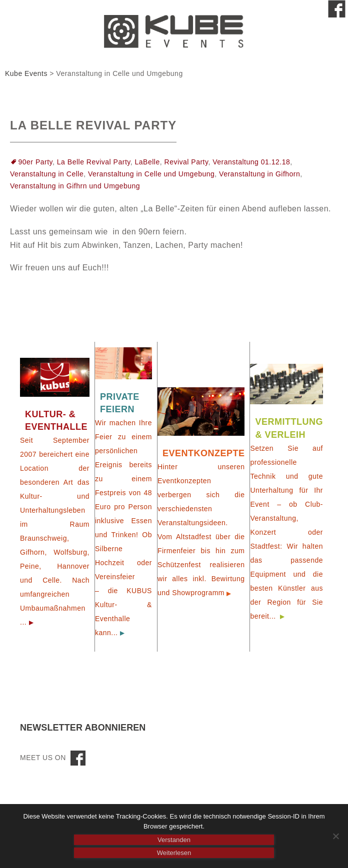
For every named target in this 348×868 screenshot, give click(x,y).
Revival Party (186, 162)
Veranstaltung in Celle (47, 174)
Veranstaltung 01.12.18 (251, 162)
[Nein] (335, 836)
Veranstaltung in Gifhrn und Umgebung (75, 186)
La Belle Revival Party (93, 125)
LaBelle (147, 162)
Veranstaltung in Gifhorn (259, 174)
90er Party (36, 162)
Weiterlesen (174, 853)
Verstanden (174, 840)
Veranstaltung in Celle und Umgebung (151, 174)
